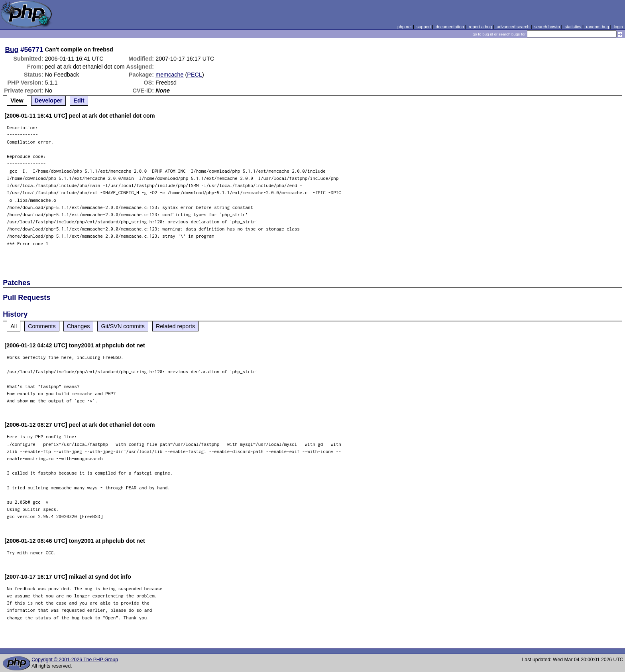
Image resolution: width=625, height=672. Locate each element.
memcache (169, 75)
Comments (42, 326)
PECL (195, 75)
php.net (405, 27)
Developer (49, 101)
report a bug (480, 27)
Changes (79, 326)
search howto (547, 27)
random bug (597, 27)
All (14, 326)
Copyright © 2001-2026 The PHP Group (75, 660)
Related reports (175, 326)
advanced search (513, 27)
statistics (573, 27)
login (618, 27)
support (424, 27)
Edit (79, 101)
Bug (12, 49)
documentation (450, 27)
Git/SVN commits (123, 326)
